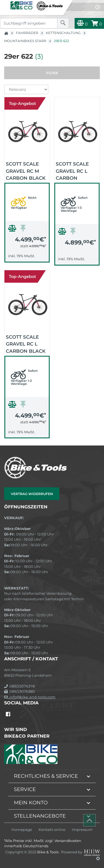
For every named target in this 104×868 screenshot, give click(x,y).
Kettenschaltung (63, 33)
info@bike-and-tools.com (30, 697)
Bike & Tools (48, 852)
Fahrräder (27, 33)
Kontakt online (52, 830)
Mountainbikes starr (25, 41)
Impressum (82, 830)
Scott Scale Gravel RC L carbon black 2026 (26, 344)
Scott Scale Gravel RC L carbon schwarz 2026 (75, 171)
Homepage (22, 830)
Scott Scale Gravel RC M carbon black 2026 (26, 171)
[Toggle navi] (5, 4)
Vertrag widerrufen (32, 494)
